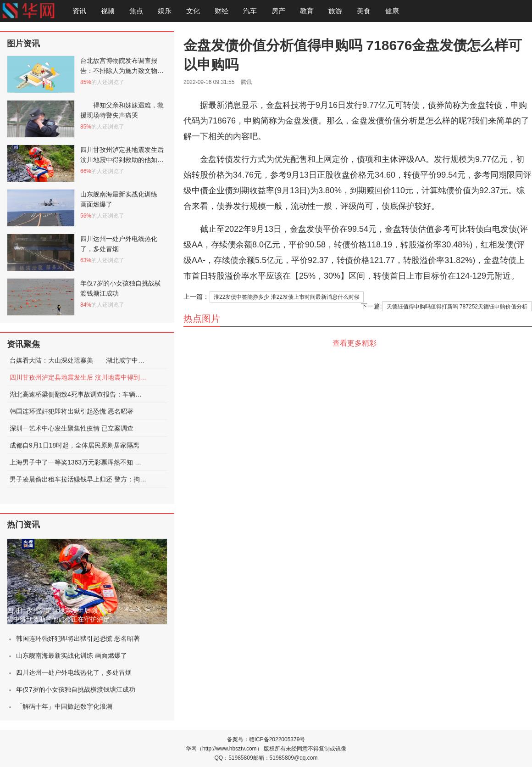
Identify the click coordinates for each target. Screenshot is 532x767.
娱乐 (165, 11)
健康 (392, 11)
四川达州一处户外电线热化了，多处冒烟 (74, 672)
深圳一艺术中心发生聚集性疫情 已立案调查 (72, 428)
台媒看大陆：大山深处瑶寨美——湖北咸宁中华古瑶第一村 (78, 360)
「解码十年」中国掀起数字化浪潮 (64, 706)
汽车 (250, 11)
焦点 (136, 11)
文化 (193, 11)
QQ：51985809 (234, 758)
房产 (278, 11)
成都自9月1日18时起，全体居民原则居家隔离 (75, 445)
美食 (364, 11)
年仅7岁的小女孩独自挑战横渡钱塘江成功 (76, 689)
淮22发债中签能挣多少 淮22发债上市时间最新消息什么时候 (287, 297)
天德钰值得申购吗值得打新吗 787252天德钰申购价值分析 (457, 307)
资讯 (79, 11)
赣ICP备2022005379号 (277, 739)
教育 (307, 11)
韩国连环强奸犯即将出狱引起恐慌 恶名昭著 (72, 411)
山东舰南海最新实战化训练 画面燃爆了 (72, 655)
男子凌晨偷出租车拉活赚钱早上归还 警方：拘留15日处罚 (78, 479)
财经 (222, 11)
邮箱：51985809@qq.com (285, 758)
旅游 (335, 11)
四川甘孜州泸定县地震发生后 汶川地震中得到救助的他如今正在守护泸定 (78, 377)
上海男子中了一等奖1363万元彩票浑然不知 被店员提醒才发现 (78, 462)
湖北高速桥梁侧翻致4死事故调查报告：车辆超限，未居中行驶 (78, 394)
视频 (108, 11)
